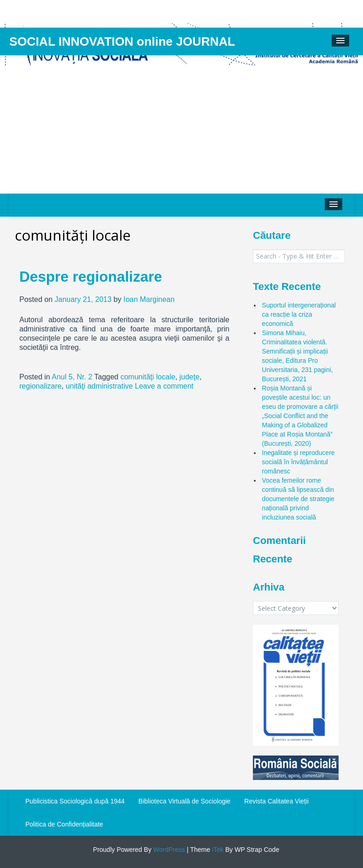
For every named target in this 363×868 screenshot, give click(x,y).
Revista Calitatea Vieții (276, 801)
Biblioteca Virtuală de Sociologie (185, 801)
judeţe (189, 377)
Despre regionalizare (91, 277)
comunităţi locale (148, 377)
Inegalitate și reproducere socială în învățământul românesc (299, 462)
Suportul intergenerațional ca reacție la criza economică (299, 314)
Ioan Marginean (149, 299)
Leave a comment (164, 386)
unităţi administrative (100, 386)
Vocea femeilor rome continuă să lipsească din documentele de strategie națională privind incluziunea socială (298, 499)
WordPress (168, 850)
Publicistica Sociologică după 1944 (75, 801)
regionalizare (41, 386)
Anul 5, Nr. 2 (72, 377)
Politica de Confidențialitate (64, 824)
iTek (217, 850)
